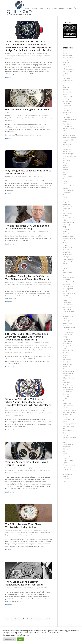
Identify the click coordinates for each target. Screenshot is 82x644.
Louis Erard (67, 78)
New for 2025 (67, 62)
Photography (67, 447)
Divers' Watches (68, 213)
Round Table (44, 343)
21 (28, 619)
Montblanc (8, 413)
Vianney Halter (68, 415)
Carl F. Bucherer (68, 177)
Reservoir (66, 87)
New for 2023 (67, 67)
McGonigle (66, 321)
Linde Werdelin (68, 305)
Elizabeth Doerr (10, 58)
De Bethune (29, 533)
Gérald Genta (67, 234)
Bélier (65, 158)
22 (32, 619)
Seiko (65, 380)
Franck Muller (67, 229)
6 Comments (19, 588)
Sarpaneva (67, 376)
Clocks (65, 195)
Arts (64, 428)
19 (20, 619)
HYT (13, 347)
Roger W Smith (19, 287)
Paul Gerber (67, 344)
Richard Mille (35, 56)
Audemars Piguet (10, 56)
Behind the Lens (68, 92)
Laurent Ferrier (37, 347)
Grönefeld (8, 347)
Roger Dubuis (34, 413)
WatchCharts (67, 124)
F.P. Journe (66, 227)
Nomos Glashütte (69, 330)
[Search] (75, 8)
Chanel (65, 181)
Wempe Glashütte (69, 419)
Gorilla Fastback (68, 80)
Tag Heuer (66, 396)
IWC (34, 410)
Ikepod (65, 83)
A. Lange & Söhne (43, 53)
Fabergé (66, 220)
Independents (29, 285)
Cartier (27, 345)
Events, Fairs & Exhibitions (33, 116)
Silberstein (66, 383)
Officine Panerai (28, 118)
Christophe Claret (15, 410)
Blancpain (66, 163)
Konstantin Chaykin (69, 293)
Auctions (35, 53)
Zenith (65, 422)
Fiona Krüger (67, 225)
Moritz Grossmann (69, 328)
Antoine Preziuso (68, 147)
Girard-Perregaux (34, 345)
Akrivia (65, 133)
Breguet (13, 285)
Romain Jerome (68, 373)
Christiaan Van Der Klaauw (18, 533)
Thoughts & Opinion (69, 119)
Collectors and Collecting (39, 282)
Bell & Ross (66, 161)
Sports (65, 454)
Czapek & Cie (67, 202)
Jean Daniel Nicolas (69, 282)
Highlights (29, 53)
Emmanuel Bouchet (69, 218)
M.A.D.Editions (67, 71)
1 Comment (20, 116)
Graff (65, 243)
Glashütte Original (69, 238)
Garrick (65, 231)
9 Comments (20, 53)
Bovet (65, 165)
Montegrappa (67, 474)
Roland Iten (67, 367)
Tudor (65, 399)
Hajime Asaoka (68, 259)
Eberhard (66, 215)
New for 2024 (67, 64)
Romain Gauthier (68, 371)
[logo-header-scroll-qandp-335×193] (19, 8)
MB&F (44, 347)
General (66, 476)
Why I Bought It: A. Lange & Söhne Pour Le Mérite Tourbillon (28, 172)
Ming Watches (67, 323)
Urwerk (44, 350)
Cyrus (65, 199)
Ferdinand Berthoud (69, 222)
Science (65, 449)
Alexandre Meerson (69, 138)
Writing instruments (69, 465)
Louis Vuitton (67, 309)
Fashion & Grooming (69, 438)
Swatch (65, 74)
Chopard (66, 183)
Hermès (65, 266)
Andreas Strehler (68, 140)
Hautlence (66, 263)
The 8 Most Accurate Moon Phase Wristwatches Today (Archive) (23, 526)
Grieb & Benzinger (69, 250)
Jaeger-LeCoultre (28, 347)
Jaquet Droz (67, 280)
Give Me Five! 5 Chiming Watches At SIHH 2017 (27, 111)
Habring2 (66, 257)
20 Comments (20, 177)
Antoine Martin (68, 145)
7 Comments (19, 408)
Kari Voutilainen (38, 285)
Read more (10, 77)
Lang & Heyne (67, 300)
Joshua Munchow (31, 535)
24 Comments (20, 232)
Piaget (14, 413)
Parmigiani (28, 56)
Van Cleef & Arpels (17, 352)
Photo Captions (68, 444)
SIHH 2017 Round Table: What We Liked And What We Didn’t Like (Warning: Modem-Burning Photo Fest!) (27, 337)
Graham (66, 245)
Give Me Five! (45, 116)
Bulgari (65, 174)
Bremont (66, 170)
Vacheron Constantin (70, 410)
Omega (65, 337)
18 (15, 619)
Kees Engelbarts (68, 289)
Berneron (66, 53)
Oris (64, 85)
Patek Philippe (47, 285)
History (65, 108)
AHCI (64, 131)
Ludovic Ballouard (69, 312)
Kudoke (65, 296)
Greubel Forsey (20, 56)
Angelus (66, 142)
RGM (64, 357)
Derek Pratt (67, 209)
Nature (65, 442)
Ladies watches (68, 298)
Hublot (65, 268)
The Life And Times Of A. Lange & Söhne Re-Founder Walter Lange (27, 227)
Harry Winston (68, 261)
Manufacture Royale (70, 314)
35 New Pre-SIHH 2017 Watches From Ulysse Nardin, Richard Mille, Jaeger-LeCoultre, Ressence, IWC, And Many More (28, 402)
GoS (64, 241)
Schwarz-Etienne (68, 378)
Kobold (65, 291)
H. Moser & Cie (37, 533)
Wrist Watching (68, 126)
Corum (65, 197)
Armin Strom (67, 149)
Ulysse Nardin (43, 56)
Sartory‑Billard (68, 55)
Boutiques (66, 94)
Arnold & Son (67, 151)
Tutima (65, 401)
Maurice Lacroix (68, 316)
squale (65, 51)
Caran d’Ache (67, 467)
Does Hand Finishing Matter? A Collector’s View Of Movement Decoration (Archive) (28, 278)
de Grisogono (67, 206)
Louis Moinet (67, 307)
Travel (65, 458)
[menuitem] (31, 8)
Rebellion (66, 353)
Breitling (66, 172)
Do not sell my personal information (15, 635)
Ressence (19, 413)
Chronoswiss (67, 193)
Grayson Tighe (68, 470)
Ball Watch (66, 76)
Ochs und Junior (68, 332)
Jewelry (65, 440)
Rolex (12, 473)
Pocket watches (68, 351)
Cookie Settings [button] (10, 639)
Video (65, 122)
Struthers (66, 394)
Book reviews (67, 431)
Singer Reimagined (69, 385)
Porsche (66, 435)
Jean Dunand (67, 284)
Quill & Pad (66, 110)
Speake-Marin (37, 118)
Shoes (65, 451)
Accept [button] (21, 639)
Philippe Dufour (10, 287)
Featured (66, 479)
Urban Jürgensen (68, 405)
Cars (64, 433)
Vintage (65, 417)
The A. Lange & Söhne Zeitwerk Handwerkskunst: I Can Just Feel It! (24, 583)
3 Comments (19, 530)
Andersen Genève (69, 135)
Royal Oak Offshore (69, 156)
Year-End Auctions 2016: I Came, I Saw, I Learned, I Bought (26, 463)
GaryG (41, 177)
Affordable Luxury (69, 69)
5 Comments (19, 282)
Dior (64, 211)
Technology (28, 530)
